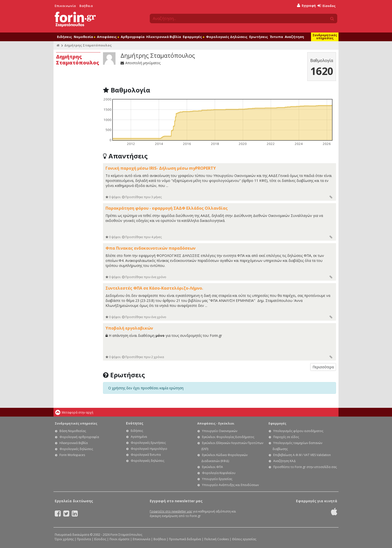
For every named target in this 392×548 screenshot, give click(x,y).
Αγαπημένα (139, 437)
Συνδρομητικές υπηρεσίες (325, 37)
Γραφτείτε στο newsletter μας (171, 511)
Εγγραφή (306, 6)
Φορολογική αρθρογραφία (79, 437)
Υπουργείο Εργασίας (217, 479)
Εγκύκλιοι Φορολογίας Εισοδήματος (228, 437)
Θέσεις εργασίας (244, 539)
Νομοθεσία (84, 37)
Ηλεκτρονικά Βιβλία (164, 37)
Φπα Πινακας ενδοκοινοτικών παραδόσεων (150, 248)
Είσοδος (326, 6)
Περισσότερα (323, 367)
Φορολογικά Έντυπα (146, 455)
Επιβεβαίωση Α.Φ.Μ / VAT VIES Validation (302, 455)
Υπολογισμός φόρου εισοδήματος (298, 431)
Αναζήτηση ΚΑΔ (284, 461)
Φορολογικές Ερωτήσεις (148, 443)
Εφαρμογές (193, 37)
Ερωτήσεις (259, 37)
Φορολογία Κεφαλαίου (219, 473)
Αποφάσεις (108, 37)
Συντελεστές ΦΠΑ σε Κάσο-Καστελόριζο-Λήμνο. (154, 288)
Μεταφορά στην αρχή (77, 412)
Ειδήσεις (64, 37)
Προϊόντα (84, 539)
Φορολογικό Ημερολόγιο (149, 449)
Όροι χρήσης (64, 539)
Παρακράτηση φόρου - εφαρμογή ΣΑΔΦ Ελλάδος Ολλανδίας (167, 208)
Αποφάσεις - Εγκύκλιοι (216, 423)
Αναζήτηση (294, 37)
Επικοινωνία (65, 6)
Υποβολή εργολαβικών (129, 328)
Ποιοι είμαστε (119, 539)
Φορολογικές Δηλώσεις (227, 37)
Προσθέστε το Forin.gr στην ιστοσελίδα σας (305, 467)
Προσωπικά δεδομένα (185, 539)
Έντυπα (276, 37)
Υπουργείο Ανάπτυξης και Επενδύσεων (230, 485)
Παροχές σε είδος (286, 437)
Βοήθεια (86, 6)
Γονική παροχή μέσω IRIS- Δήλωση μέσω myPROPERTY (161, 168)
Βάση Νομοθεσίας (73, 431)
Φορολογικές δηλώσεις (76, 449)
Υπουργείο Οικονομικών (220, 431)
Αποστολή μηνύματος (140, 63)
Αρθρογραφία (133, 37)
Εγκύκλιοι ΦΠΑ (212, 467)
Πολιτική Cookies (216, 539)
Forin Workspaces (72, 455)
